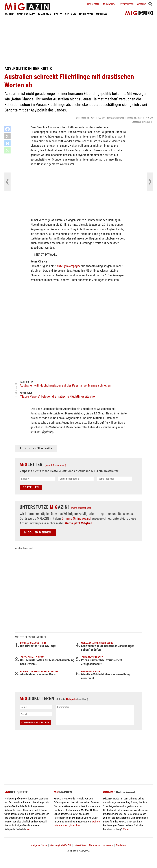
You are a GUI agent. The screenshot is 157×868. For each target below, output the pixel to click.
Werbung (142, 4)
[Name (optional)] (115, 479)
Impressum (108, 845)
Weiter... (127, 829)
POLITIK (9, 14)
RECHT (58, 14)
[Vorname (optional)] (76, 479)
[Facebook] (7, 129)
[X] (7, 136)
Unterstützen (126, 4)
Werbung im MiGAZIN (60, 845)
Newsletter (93, 4)
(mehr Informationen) (55, 465)
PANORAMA (44, 14)
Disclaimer (121, 845)
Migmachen (109, 4)
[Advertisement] (79, 41)
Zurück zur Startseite (36, 448)
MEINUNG (101, 14)
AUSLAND (70, 14)
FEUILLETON (86, 14)
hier (28, 829)
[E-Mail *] (37, 479)
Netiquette (71, 699)
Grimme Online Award (76, 518)
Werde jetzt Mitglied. (79, 523)
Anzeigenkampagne (69, 266)
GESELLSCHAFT (26, 14)
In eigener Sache (39, 845)
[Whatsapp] (7, 150)
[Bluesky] (7, 143)
